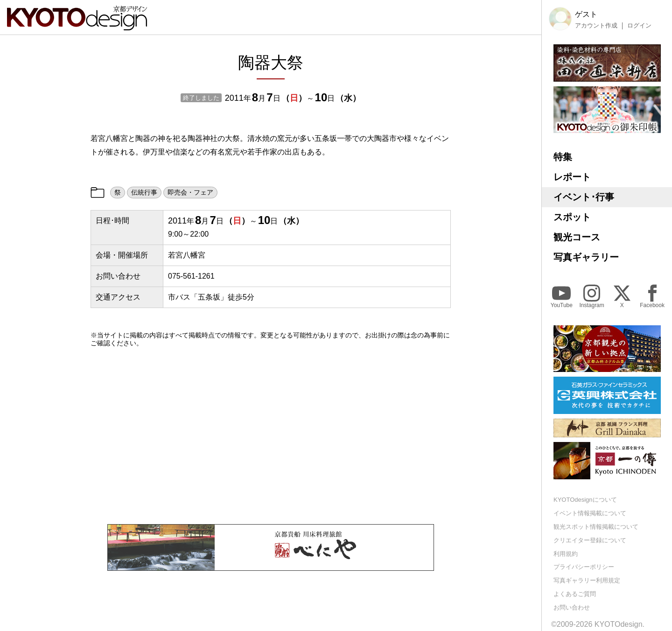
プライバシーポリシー (584, 567)
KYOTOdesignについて (585, 500)
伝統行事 (144, 192)
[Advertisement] (271, 435)
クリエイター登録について (590, 540)
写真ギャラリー (586, 257)
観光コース (577, 237)
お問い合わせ (572, 607)
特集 (563, 157)
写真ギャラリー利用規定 (587, 580)
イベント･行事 (584, 197)
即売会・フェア (190, 192)
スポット (572, 217)
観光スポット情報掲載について (596, 527)
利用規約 (566, 554)
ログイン (639, 26)
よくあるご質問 (575, 594)
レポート (572, 177)
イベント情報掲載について (590, 513)
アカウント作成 (596, 26)
